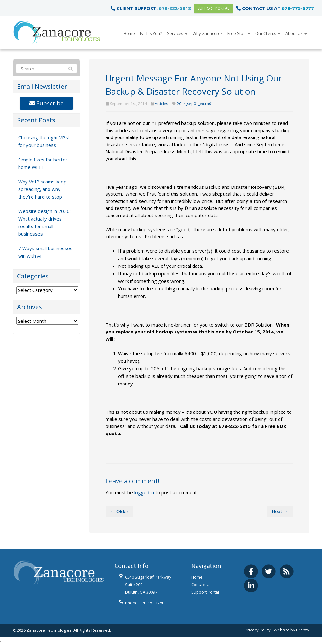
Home (129, 33)
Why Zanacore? (207, 33)
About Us (296, 33)
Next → (280, 511)
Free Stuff (239, 33)
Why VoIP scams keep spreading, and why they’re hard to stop (42, 189)
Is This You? (151, 33)
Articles (161, 104)
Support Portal (213, 8)
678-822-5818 (175, 8)
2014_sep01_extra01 (195, 104)
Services (177, 33)
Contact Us (201, 585)
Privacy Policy (258, 630)
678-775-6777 (298, 8)
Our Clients (268, 33)
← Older (119, 511)
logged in (144, 492)
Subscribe (46, 103)
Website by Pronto (291, 630)
